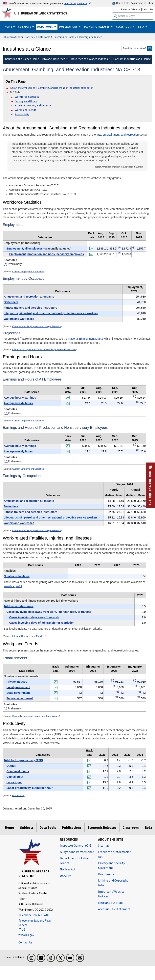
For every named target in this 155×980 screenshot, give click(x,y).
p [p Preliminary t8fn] (113, 680)
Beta (148, 828)
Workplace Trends (25, 110)
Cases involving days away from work (34, 617)
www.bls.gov (26, 935)
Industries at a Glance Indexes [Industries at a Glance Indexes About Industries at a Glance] (89, 59)
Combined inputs (18, 771)
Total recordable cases (19, 606)
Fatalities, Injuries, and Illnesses (33, 105)
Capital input (15, 777)
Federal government (20, 698)
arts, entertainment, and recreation (118, 135)
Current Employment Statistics (28, 272)
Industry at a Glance (91, 37)
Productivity (22, 114)
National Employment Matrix (86, 339)
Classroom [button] (124, 27)
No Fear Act (68, 869)
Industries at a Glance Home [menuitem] (22, 59)
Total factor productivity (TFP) (23, 760)
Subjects (27, 828)
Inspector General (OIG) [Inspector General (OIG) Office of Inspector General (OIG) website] (76, 845)
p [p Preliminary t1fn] (119, 247)
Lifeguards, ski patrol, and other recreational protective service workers (51, 313)
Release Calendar (131, 9)
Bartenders (11, 302)
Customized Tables (65, 37)
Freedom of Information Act (115, 854)
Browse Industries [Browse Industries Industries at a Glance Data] (54, 59)
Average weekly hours (18, 403)
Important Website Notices (111, 894)
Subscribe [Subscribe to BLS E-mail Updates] (148, 9)
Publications (72, 828)
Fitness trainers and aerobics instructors (31, 308)
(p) (6, 264)
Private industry (17, 682)
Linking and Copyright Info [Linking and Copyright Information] (113, 883)
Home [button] (9, 27)
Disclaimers (106, 874)
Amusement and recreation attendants (29, 297)
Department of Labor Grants (74, 861)
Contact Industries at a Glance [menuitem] (132, 59)
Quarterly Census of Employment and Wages (36, 716)
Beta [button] (141, 27)
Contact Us (25, 942)
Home (9, 828)
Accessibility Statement (114, 909)
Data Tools (44, 37)
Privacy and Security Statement (111, 865)
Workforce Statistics (27, 97)
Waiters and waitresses (19, 319)
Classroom (131, 828)
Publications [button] (69, 27)
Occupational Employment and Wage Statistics (37, 326)
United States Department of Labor (133, 3)
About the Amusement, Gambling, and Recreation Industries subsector (52, 88)
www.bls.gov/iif (13, 586)
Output (11, 766)
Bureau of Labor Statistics (20, 37)
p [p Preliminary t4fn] (135, 444)
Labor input (14, 782)
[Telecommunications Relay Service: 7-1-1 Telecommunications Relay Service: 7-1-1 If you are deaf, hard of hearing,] (36, 925)
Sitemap (104, 845)
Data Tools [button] (45, 27)
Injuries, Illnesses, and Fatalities (29, 636)
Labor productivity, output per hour (30, 788)
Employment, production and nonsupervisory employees (47, 254)
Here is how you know (75, 3)
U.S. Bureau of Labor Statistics (41, 13)
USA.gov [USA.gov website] (65, 876)
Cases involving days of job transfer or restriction (42, 623)
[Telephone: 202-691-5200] (36, 915)
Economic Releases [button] (97, 27)
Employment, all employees (25, 249)
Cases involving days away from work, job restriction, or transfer (49, 612)
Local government (18, 687)
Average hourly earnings (20, 398)
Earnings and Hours (26, 101)
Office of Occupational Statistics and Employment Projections (44, 349)
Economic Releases (102, 828)
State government (18, 693)
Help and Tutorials (111, 903)
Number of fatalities (17, 576)
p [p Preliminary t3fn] (135, 396)
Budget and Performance (77, 852)
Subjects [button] (25, 27)
